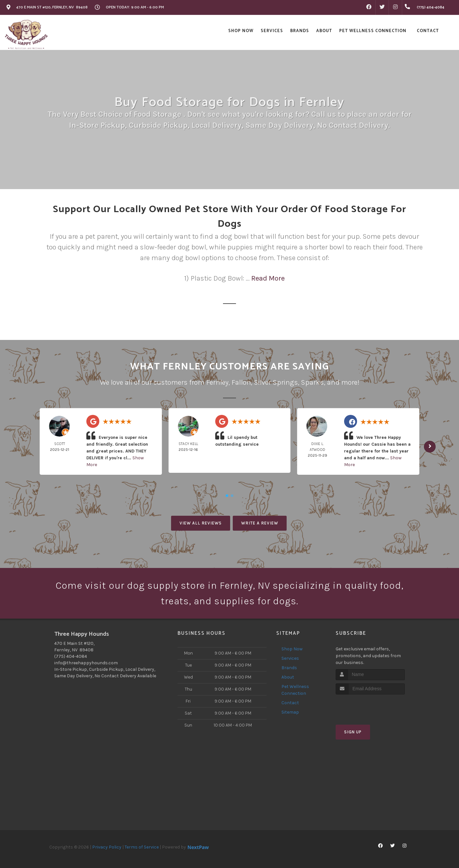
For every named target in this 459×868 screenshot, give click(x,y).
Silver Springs (276, 382)
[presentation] (370, 707)
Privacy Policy (107, 847)
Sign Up (353, 732)
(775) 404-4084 (71, 656)
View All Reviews (201, 523)
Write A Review (260, 523)
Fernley (217, 382)
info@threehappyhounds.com (86, 663)
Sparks (312, 382)
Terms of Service (142, 847)
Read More (268, 278)
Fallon (241, 382)
